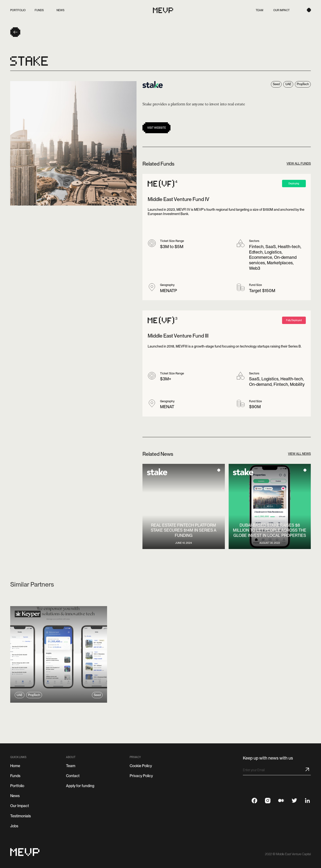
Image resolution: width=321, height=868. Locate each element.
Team (71, 766)
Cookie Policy (141, 766)
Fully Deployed (294, 320)
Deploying (294, 183)
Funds (15, 776)
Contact (73, 776)
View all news (299, 454)
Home (15, 766)
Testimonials (21, 816)
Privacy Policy (141, 776)
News (15, 796)
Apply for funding (80, 786)
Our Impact (20, 806)
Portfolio (17, 786)
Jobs (14, 826)
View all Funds (299, 164)
